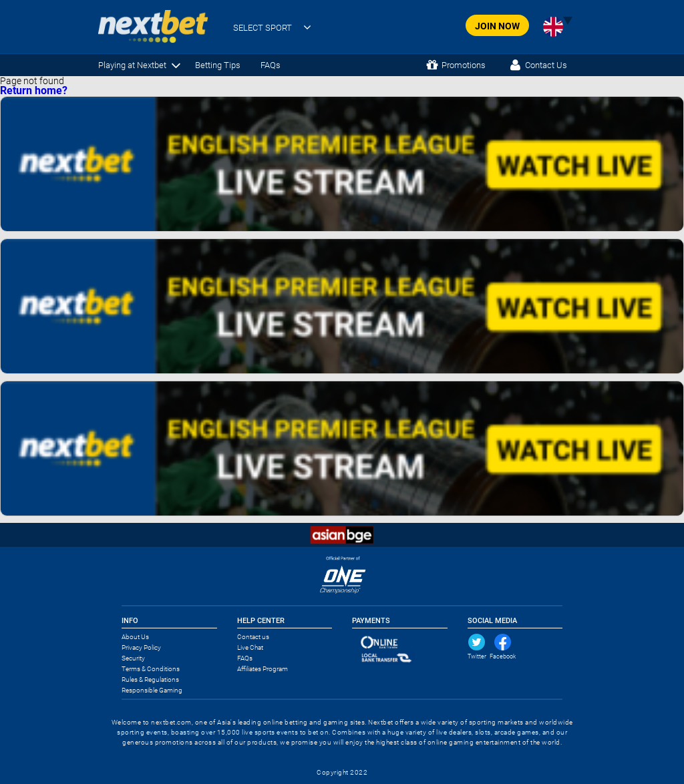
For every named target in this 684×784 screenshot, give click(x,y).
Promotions (464, 65)
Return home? (34, 90)
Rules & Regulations (150, 679)
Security (133, 658)
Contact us (253, 637)
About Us (135, 637)
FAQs (271, 65)
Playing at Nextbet (132, 65)
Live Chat (250, 647)
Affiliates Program (263, 669)
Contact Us (546, 65)
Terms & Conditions (151, 669)
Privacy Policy (141, 647)
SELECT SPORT (263, 28)
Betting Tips (218, 65)
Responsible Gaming (152, 690)
